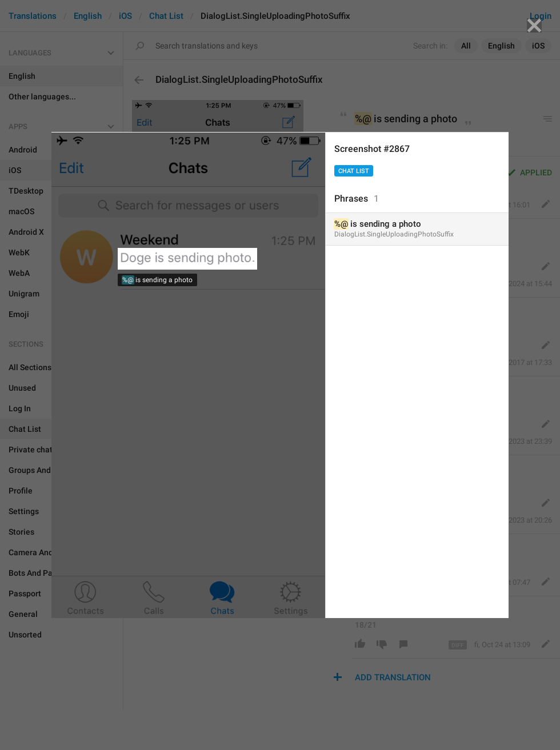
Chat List (354, 171)
